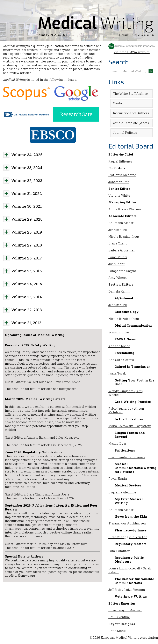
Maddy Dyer (117, 443)
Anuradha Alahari (121, 223)
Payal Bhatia (118, 479)
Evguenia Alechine (122, 175)
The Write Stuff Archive (130, 94)
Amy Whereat (118, 278)
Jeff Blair (115, 590)
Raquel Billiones (120, 161)
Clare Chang (117, 537)
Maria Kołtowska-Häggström (130, 426)
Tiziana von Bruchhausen (127, 523)
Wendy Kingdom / (122, 391)
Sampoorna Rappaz (122, 271)
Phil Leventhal (119, 617)
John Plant (117, 264)
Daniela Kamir (119, 291)
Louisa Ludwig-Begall (124, 568)
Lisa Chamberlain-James (127, 457)
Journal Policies (125, 133)
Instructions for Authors (131, 113)
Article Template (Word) (131, 123)
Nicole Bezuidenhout (124, 237)
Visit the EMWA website (132, 50)
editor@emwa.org (22, 575)
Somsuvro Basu (120, 332)
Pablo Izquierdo (120, 408)
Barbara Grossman (122, 250)
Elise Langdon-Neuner (125, 610)
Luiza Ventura (135, 590)
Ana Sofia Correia (121, 360)
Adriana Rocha (119, 346)
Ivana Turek (117, 373)
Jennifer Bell (118, 230)
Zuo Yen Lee (138, 537)
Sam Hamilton (119, 551)
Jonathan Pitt (119, 182)
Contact (119, 103)
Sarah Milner (118, 257)
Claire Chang (118, 243)
